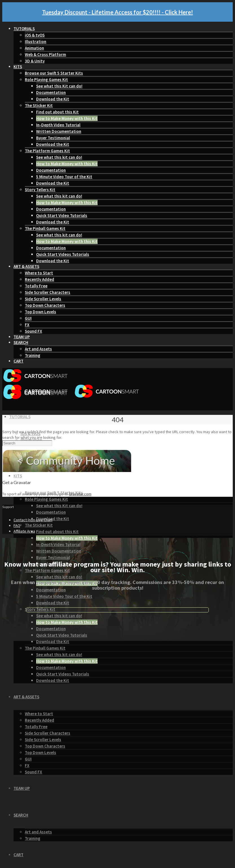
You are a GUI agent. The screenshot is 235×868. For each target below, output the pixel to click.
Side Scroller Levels (43, 299)
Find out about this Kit (57, 112)
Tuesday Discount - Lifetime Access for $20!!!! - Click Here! (117, 12)
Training (33, 355)
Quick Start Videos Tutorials (63, 254)
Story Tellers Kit (40, 190)
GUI (28, 318)
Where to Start (39, 273)
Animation (34, 48)
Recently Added (39, 279)
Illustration (36, 42)
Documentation (51, 92)
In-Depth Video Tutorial (58, 125)
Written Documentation (59, 131)
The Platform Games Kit (47, 151)
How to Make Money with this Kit (67, 118)
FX (27, 325)
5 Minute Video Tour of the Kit (64, 177)
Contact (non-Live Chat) (33, 520)
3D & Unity (35, 61)
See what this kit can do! (59, 157)
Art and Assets (38, 349)
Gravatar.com (80, 494)
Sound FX (33, 331)
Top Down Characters (45, 305)
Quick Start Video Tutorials (62, 215)
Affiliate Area (24, 531)
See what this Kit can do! (59, 86)
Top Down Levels (40, 312)
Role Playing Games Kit (46, 80)
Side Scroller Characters (48, 292)
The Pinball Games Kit (45, 228)
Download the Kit (53, 99)
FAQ (17, 525)
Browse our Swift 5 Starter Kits (54, 73)
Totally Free (36, 286)
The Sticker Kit (39, 105)
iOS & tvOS (35, 35)
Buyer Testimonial (53, 138)
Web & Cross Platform (45, 54)
